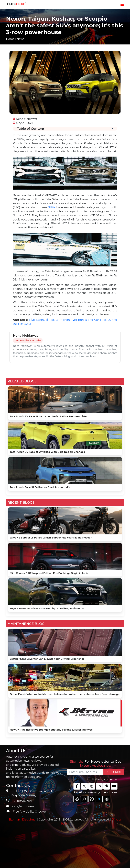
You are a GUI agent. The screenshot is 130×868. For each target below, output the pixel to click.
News (20, 39)
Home (10, 39)
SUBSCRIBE (114, 772)
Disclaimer (29, 820)
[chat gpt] (77, 799)
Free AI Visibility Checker (29, 812)
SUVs (52, 207)
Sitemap (14, 820)
